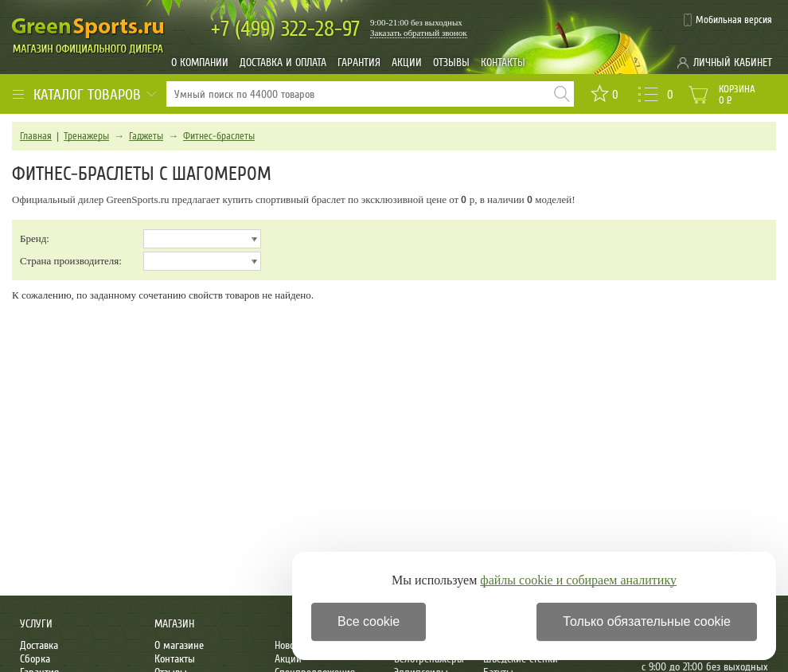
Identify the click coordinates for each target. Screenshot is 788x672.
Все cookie (369, 621)
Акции (407, 63)
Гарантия (359, 63)
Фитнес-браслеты (219, 136)
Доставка (39, 645)
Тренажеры (86, 136)
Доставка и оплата (283, 63)
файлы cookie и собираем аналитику (578, 580)
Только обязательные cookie (647, 621)
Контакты (503, 63)
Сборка (35, 659)
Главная (36, 136)
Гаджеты (146, 136)
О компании (200, 63)
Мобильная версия (734, 20)
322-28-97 (285, 29)
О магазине (179, 645)
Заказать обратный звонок (419, 33)
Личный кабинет (733, 63)
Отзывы (451, 63)
